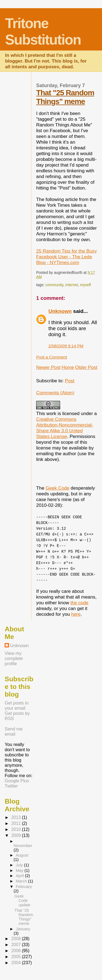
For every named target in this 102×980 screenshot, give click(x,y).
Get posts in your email (17, 705)
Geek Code (58, 488)
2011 (16, 823)
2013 (16, 817)
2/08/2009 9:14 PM (66, 346)
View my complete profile (14, 658)
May (20, 871)
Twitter (11, 786)
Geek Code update (22, 901)
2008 (16, 939)
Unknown (60, 311)
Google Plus (17, 781)
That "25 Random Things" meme (65, 97)
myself (85, 285)
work (51, 413)
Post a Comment (52, 357)
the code (79, 603)
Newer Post (48, 367)
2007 (16, 945)
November (23, 846)
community (54, 285)
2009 (16, 835)
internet (72, 285)
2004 (16, 963)
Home (68, 367)
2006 (16, 951)
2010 (16, 829)
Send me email (14, 731)
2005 (16, 957)
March (22, 881)
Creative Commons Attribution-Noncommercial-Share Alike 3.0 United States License (65, 428)
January (23, 929)
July (20, 865)
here (76, 614)
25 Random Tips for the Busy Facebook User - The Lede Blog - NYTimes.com (67, 257)
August (22, 855)
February (24, 887)
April (20, 876)
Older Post (86, 367)
